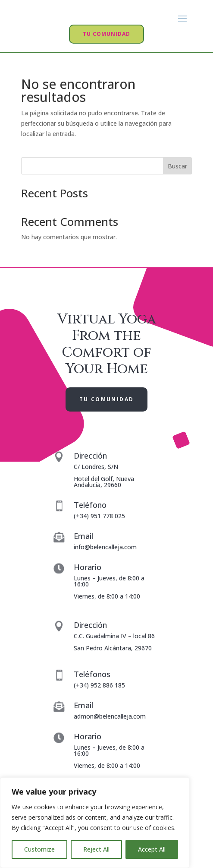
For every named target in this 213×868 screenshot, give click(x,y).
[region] (95, 823)
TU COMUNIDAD (106, 56)
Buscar (177, 188)
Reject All (96, 849)
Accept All (152, 849)
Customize (39, 849)
